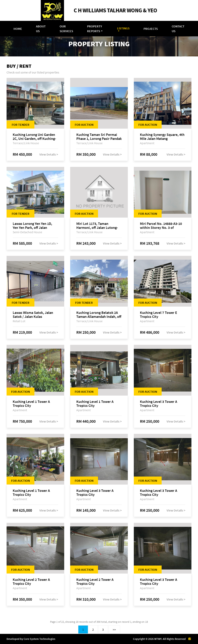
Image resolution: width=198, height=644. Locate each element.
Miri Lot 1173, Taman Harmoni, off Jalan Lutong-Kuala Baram (97, 226)
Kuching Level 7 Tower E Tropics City (159, 315)
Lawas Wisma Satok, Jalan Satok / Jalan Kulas (33, 315)
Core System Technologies (39, 639)
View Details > (49, 154)
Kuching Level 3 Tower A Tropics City (159, 404)
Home (18, 29)
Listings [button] (123, 28)
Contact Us (178, 29)
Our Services (66, 29)
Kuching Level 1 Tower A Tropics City (31, 404)
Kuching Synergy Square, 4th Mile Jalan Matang (162, 137)
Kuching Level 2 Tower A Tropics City (31, 582)
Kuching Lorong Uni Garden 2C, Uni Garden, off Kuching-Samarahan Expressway (34, 137)
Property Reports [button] (95, 29)
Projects (151, 29)
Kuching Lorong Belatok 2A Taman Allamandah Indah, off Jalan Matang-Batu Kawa (99, 315)
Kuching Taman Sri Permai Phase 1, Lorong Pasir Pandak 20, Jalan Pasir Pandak (99, 137)
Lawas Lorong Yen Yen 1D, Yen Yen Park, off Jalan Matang (32, 226)
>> (114, 629)
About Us (41, 29)
